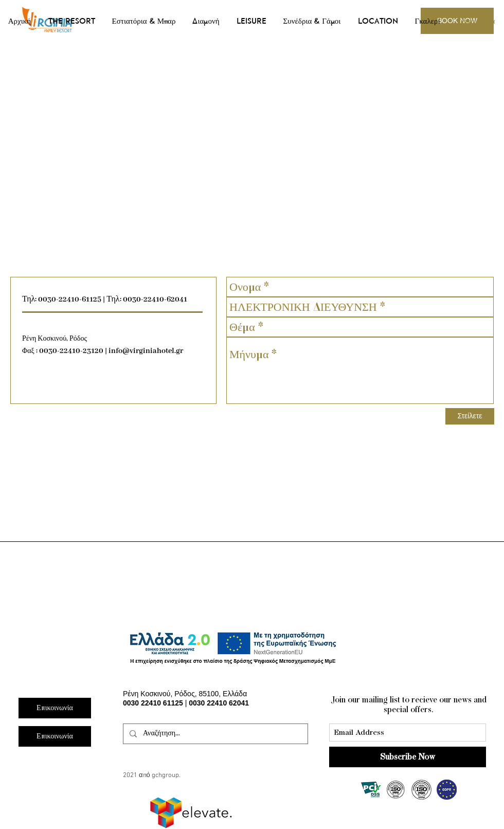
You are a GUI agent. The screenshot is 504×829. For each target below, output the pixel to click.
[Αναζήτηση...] (214, 734)
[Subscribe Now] (408, 757)
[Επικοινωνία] (55, 736)
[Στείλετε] (470, 416)
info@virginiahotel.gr (146, 351)
